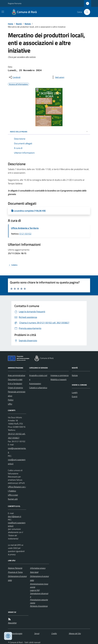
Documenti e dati (15, 379)
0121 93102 (25, 234)
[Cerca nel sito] (86, 12)
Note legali (34, 572)
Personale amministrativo (17, 394)
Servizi (37, 633)
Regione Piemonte (15, 3)
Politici (11, 400)
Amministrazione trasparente (39, 585)
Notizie (28, 24)
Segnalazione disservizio (39, 595)
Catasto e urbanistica (38, 388)
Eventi (75, 396)
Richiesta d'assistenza (39, 606)
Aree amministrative (17, 375)
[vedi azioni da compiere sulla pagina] (58, 77)
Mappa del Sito (75, 633)
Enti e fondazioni (15, 383)
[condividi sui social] (14, 77)
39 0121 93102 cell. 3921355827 (17, 436)
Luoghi (75, 392)
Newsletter (12, 623)
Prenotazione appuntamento (39, 601)
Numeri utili (13, 499)
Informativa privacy (38, 568)
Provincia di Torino (15, 572)
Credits (54, 633)
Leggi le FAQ (35, 590)
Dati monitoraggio (15, 633)
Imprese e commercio (60, 375)
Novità (19, 24)
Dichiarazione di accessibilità (17, 578)
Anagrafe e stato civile (38, 377)
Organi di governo (15, 388)
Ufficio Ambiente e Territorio (25, 228)
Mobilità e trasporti (59, 379)
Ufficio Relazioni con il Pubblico (17, 489)
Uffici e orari (13, 495)
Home (10, 24)
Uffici (10, 404)
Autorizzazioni (35, 383)
